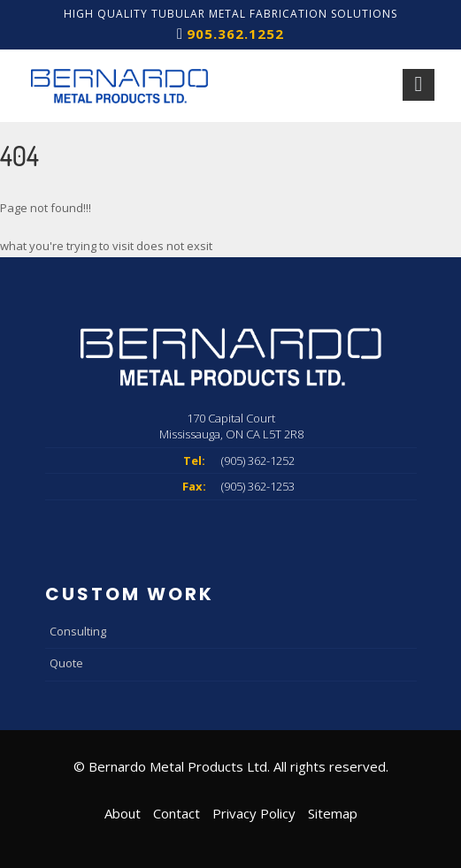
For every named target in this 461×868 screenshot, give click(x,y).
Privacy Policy (254, 813)
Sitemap (333, 813)
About (123, 813)
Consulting (78, 631)
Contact (177, 813)
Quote (66, 663)
